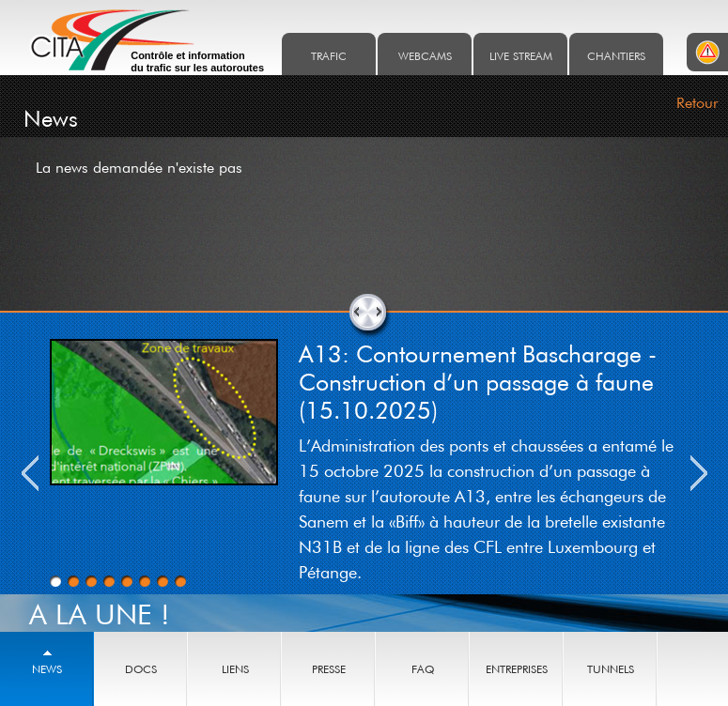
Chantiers (616, 56)
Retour (697, 102)
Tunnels (611, 669)
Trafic (329, 56)
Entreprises (517, 669)
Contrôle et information (197, 62)
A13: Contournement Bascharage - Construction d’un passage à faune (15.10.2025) (478, 381)
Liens (235, 669)
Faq (423, 669)
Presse (329, 669)
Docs (141, 669)
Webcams (425, 56)
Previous (30, 473)
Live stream (521, 56)
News (47, 669)
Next (699, 473)
